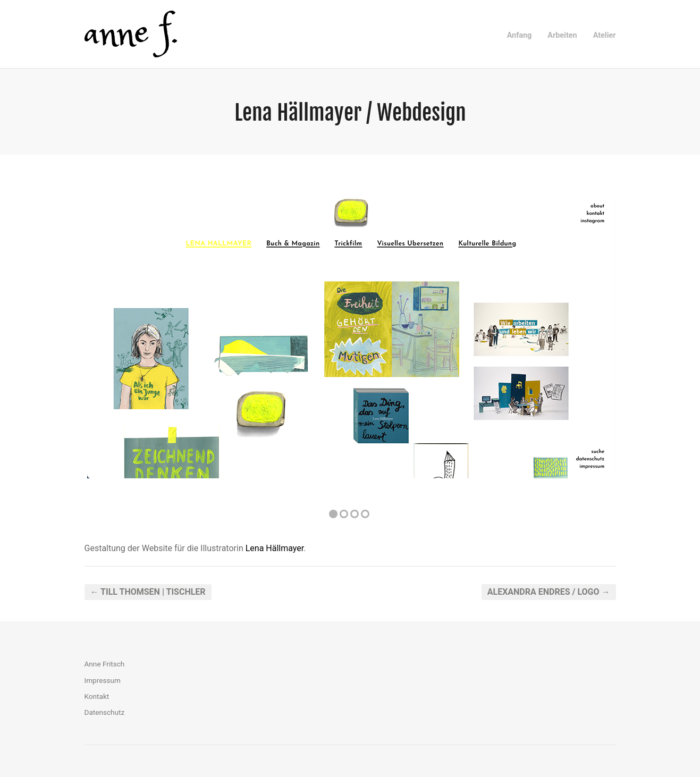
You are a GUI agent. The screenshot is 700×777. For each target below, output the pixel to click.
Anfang (520, 35)
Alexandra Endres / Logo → (549, 592)
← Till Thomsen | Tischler (148, 592)
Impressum (103, 680)
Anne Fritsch (105, 664)
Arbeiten (562, 35)
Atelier (605, 35)
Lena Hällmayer (275, 548)
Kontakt (97, 696)
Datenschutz (105, 712)
